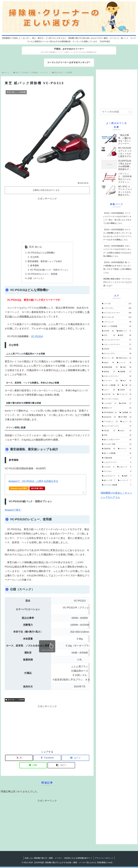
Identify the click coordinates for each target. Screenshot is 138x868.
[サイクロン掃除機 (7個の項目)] (117, 485)
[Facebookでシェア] (47, 759)
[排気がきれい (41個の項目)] (124, 358)
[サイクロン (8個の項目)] (117, 471)
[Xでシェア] (19, 759)
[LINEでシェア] (33, 766)
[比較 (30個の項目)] (126, 367)
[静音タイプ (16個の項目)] (117, 408)
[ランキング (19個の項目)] (124, 394)
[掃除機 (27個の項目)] (125, 372)
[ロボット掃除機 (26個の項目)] (111, 385)
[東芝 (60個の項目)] (125, 335)
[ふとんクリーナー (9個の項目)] (117, 462)
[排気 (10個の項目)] (117, 435)
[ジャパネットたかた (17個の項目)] (117, 399)
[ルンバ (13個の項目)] (126, 422)
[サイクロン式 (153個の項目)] (117, 317)
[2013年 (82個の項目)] (108, 331)
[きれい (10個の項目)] (125, 431)
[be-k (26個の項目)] (126, 381)
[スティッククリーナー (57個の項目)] (117, 345)
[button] (61, 766)
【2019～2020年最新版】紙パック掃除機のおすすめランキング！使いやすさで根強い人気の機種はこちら (117, 267)
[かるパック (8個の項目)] (124, 467)
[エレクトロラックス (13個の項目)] (117, 426)
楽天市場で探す (37, 489)
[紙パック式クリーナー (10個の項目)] (117, 440)
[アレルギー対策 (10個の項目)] (117, 444)
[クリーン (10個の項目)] (125, 449)
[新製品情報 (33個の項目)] (110, 367)
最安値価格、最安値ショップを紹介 (45, 261)
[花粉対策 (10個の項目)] (109, 449)
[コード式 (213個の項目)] (117, 304)
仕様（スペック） (36, 279)
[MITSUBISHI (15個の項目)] (109, 413)
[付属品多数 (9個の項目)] (117, 458)
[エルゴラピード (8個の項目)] (111, 476)
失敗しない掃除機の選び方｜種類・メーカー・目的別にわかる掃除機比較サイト (58, 859)
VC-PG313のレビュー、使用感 (42, 275)
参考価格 (34, 266)
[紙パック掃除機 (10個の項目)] (117, 453)
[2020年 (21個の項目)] (125, 390)
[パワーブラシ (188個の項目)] (117, 308)
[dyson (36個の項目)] (108, 363)
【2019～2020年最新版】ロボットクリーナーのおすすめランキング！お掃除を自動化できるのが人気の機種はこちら (117, 251)
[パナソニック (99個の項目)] (117, 322)
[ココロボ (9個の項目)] (108, 467)
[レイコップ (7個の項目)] (125, 480)
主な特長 (34, 257)
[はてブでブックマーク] (75, 759)
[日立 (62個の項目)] (109, 335)
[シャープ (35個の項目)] (124, 363)
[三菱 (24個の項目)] (127, 385)
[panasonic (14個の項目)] (109, 417)
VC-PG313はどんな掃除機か (41, 253)
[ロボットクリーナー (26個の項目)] (117, 376)
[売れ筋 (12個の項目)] (109, 431)
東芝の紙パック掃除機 (15, 701)
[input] (117, 112)
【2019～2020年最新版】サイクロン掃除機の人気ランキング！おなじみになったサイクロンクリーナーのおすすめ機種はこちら (117, 235)
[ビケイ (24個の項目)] (108, 390)
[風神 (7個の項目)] (127, 476)
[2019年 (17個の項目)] (125, 403)
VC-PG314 (37, 337)
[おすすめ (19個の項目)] (108, 394)
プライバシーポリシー (104, 859)
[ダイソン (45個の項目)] (108, 358)
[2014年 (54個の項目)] (117, 349)
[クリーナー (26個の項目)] (110, 381)
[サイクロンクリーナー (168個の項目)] (117, 313)
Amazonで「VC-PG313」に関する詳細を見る (33, 482)
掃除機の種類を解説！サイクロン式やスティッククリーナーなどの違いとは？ (117, 282)
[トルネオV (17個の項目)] (109, 403)
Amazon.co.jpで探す (19, 489)
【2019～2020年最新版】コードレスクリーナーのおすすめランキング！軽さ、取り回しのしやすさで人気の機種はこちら (117, 218)
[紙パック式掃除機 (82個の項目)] (117, 326)
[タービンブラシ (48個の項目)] (117, 354)
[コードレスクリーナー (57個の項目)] (117, 340)
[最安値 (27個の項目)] (109, 372)
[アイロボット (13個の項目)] (110, 422)
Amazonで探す (13, 511)
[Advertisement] (47, 220)
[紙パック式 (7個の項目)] (109, 480)
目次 (31, 247)
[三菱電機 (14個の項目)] (125, 413)
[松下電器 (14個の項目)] (125, 417)
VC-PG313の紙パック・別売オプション (49, 270)
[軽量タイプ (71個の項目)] (124, 331)
